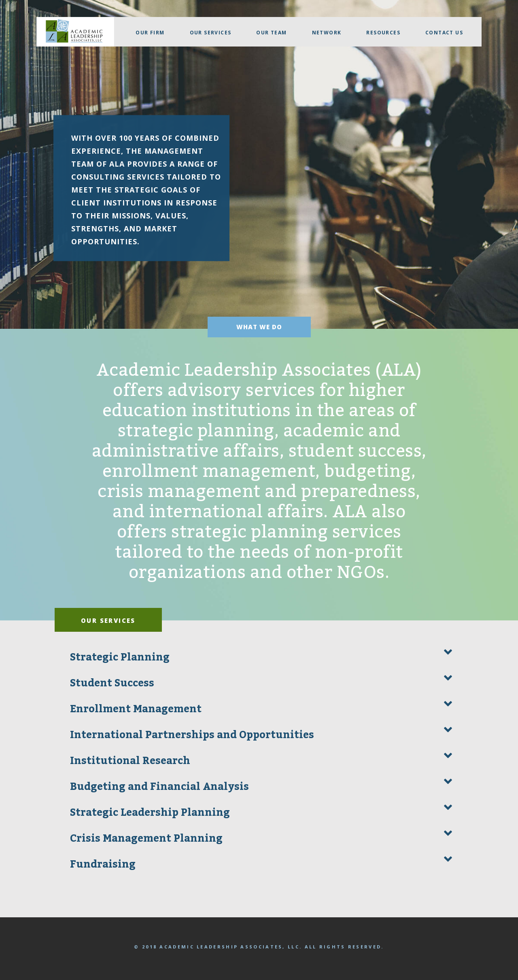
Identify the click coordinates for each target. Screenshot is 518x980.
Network (327, 33)
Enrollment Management (136, 709)
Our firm (150, 33)
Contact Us (444, 33)
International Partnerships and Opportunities (192, 735)
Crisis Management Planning (146, 838)
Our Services (211, 33)
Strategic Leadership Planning (150, 813)
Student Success (112, 683)
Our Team (271, 33)
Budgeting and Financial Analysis (159, 787)
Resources (383, 33)
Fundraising (103, 864)
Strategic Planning (120, 657)
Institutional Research (130, 761)
